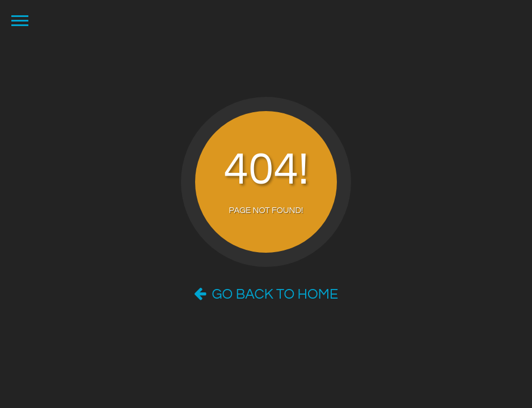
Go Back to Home (266, 294)
